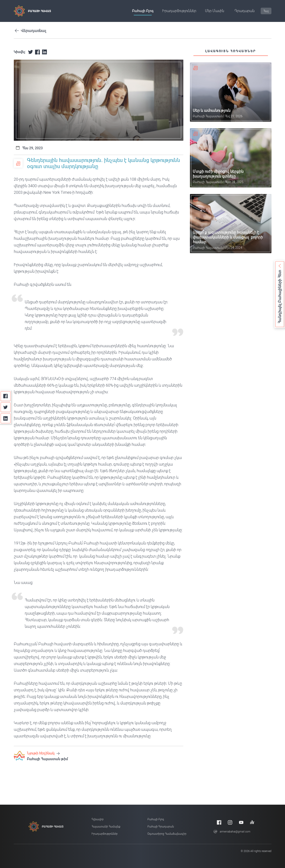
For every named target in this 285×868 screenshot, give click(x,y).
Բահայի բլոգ (143, 11)
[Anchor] (252, 822)
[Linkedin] (6, 418)
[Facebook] (6, 396)
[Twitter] (6, 407)
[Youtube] (241, 822)
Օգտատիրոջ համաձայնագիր (167, 834)
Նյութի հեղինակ (43, 753)
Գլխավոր (98, 819)
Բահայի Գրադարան (161, 827)
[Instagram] (230, 822)
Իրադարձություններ (179, 11)
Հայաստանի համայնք (106, 827)
